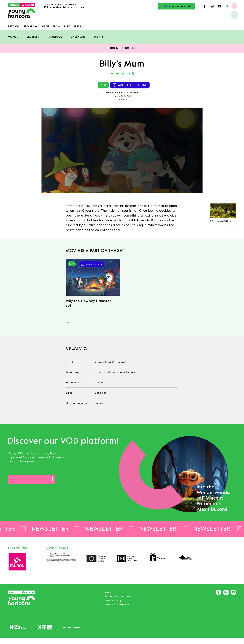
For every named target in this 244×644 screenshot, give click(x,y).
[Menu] (235, 6)
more (69, 322)
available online (130, 85)
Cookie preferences (117, 604)
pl (227, 6)
